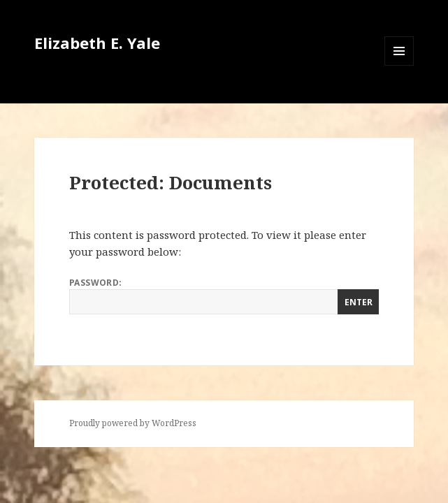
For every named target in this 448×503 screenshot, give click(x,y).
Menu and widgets (399, 65)
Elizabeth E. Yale (97, 43)
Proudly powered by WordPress (133, 423)
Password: (224, 296)
